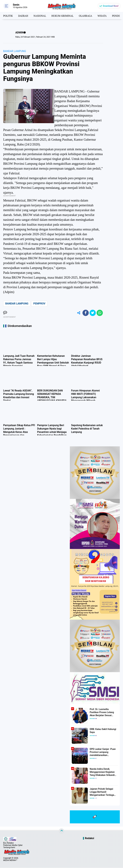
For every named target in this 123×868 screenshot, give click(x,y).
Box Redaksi (8, 843)
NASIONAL (41, 16)
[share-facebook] (85, 313)
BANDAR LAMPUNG (15, 51)
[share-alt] (78, 313)
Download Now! (111, 6)
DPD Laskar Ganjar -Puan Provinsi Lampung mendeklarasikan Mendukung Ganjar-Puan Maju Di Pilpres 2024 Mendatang (102, 753)
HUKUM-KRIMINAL (64, 16)
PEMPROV (39, 304)
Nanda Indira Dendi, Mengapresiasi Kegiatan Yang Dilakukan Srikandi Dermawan (102, 772)
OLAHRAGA (87, 16)
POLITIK (8, 16)
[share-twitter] (92, 313)
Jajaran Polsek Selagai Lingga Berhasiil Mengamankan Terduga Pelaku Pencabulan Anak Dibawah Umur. (102, 792)
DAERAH (23, 16)
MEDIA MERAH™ (10, 860)
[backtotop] (61, 831)
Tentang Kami (9, 848)
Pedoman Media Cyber (13, 845)
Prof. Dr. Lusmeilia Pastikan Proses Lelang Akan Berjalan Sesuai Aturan (104, 713)
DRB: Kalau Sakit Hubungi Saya (102, 731)
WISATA (104, 16)
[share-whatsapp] (100, 313)
